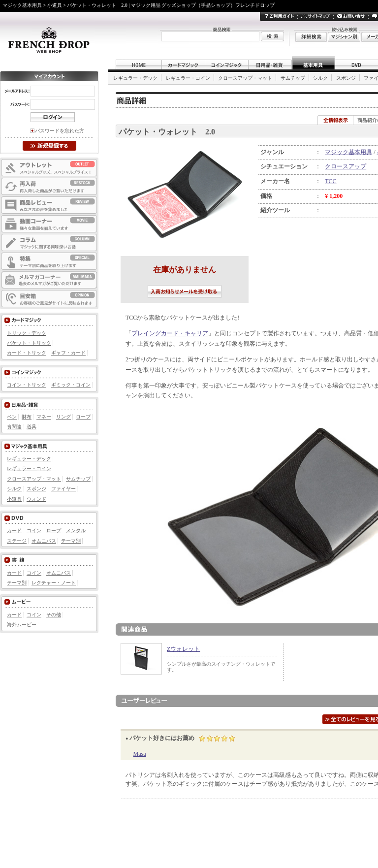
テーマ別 (71, 541)
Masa (140, 754)
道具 (31, 427)
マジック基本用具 (348, 152)
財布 (27, 417)
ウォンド (36, 499)
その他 (54, 615)
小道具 (14, 499)
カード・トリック (27, 353)
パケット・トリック (29, 343)
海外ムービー (22, 625)
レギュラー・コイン (188, 78)
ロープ (83, 417)
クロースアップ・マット (245, 78)
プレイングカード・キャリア (170, 333)
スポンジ (346, 78)
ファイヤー (63, 489)
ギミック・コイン (71, 385)
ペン (12, 417)
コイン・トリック (27, 385)
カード (14, 530)
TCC (331, 181)
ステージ (17, 541)
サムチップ (293, 78)
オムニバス (44, 541)
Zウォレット (183, 649)
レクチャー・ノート (54, 583)
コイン (34, 530)
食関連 (14, 427)
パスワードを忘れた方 (60, 131)
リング (63, 417)
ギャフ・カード (68, 353)
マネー (44, 417)
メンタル (76, 530)
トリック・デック (27, 333)
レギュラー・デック (135, 78)
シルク (320, 78)
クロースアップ (346, 166)
